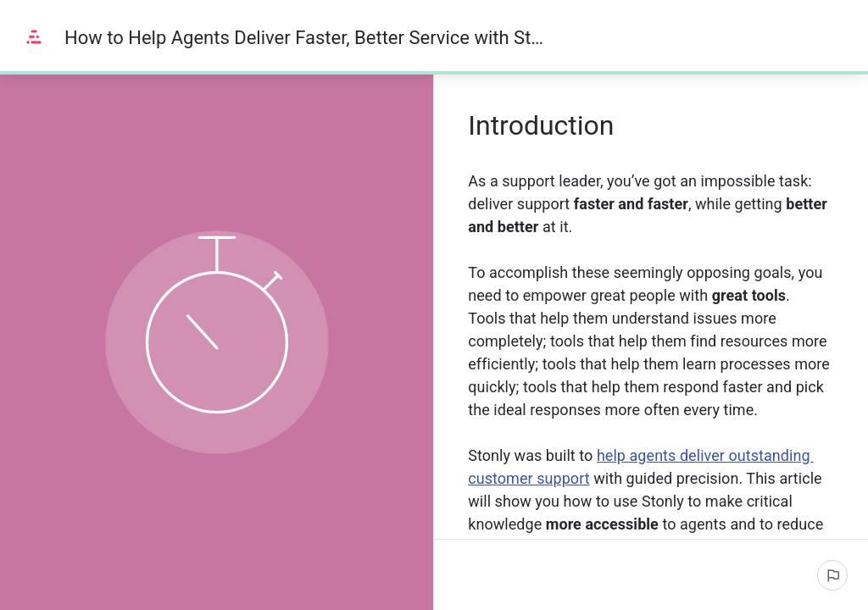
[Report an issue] (832, 575)
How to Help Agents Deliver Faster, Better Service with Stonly (308, 38)
